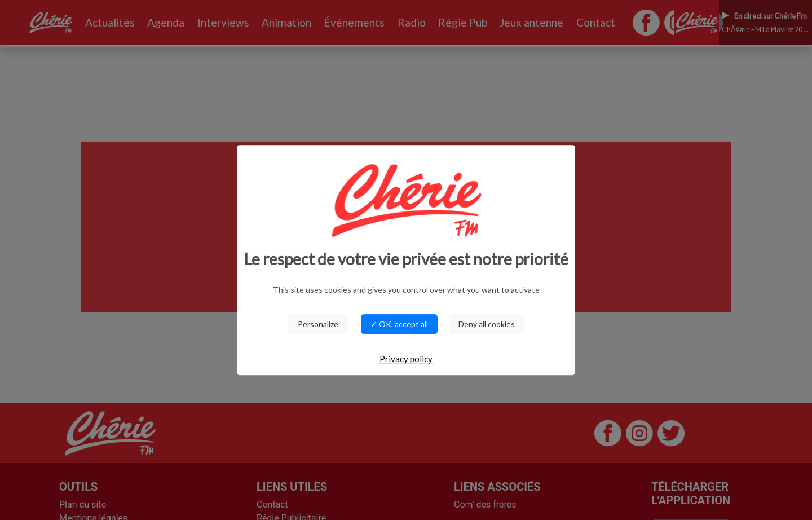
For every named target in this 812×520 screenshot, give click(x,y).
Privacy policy (406, 359)
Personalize (318, 324)
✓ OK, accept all (399, 324)
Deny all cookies (487, 324)
